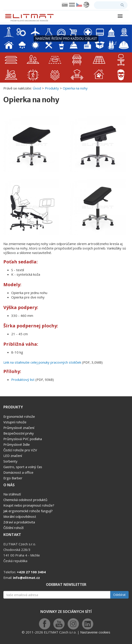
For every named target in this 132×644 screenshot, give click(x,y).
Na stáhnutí (12, 494)
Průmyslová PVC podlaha (23, 439)
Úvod (37, 88)
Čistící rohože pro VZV (20, 450)
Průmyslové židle (17, 444)
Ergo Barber (13, 478)
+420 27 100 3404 (31, 572)
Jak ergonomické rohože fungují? (28, 511)
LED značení (13, 456)
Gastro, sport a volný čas (23, 467)
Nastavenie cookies (95, 632)
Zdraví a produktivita (19, 522)
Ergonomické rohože (19, 416)
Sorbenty (10, 461)
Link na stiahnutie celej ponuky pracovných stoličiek (42, 362)
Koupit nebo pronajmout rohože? (29, 505)
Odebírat (119, 595)
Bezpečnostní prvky (19, 433)
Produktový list (23, 380)
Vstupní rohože (15, 422)
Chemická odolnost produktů (25, 500)
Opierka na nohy (75, 88)
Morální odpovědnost (20, 516)
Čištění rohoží (13, 528)
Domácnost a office (18, 472)
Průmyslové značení (19, 428)
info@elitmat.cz (26, 578)
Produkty (52, 88)
